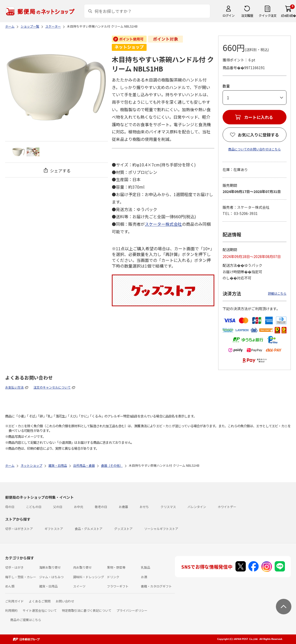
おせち (144, 507)
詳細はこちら (277, 293)
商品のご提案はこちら (26, 620)
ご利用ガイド (14, 601)
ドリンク (113, 577)
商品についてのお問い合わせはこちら (255, 149)
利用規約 (11, 610)
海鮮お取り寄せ (50, 567)
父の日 (58, 507)
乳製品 (146, 567)
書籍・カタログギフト (156, 586)
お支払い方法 (14, 387)
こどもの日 (34, 507)
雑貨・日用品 (48, 586)
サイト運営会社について (40, 610)
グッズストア (123, 529)
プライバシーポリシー (132, 610)
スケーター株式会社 (163, 224)
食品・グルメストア (89, 529)
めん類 (10, 586)
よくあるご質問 (40, 601)
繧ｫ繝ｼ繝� (288, 15)
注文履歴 (247, 15)
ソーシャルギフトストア (161, 529)
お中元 (79, 507)
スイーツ (79, 586)
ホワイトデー (227, 507)
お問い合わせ (65, 601)
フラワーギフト (118, 586)
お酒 (144, 577)
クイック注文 (268, 15)
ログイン (229, 15)
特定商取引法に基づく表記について (87, 610)
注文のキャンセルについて (52, 387)
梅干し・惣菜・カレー (21, 577)
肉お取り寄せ (82, 567)
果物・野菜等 (116, 567)
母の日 (10, 507)
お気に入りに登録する (258, 135)
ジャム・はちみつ (51, 577)
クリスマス (168, 507)
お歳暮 (123, 507)
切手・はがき (14, 567)
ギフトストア (54, 529)
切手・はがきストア (19, 529)
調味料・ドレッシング (89, 577)
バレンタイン (197, 507)
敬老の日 (101, 507)
